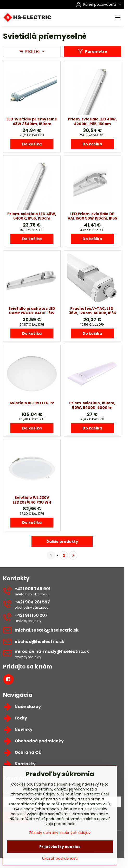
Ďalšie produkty (62, 542)
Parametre (92, 51)
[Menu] (118, 17)
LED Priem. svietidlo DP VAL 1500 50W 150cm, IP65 (92, 216)
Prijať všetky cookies (60, 858)
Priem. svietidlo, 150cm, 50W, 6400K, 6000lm (92, 405)
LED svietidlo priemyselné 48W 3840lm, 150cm (32, 121)
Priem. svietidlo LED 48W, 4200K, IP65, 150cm (92, 121)
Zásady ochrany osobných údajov (60, 844)
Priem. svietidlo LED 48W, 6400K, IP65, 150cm (32, 216)
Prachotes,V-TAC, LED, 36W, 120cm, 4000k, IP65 (92, 311)
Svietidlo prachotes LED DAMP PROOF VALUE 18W (32, 311)
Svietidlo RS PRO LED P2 (32, 403)
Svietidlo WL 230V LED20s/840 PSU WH (32, 500)
